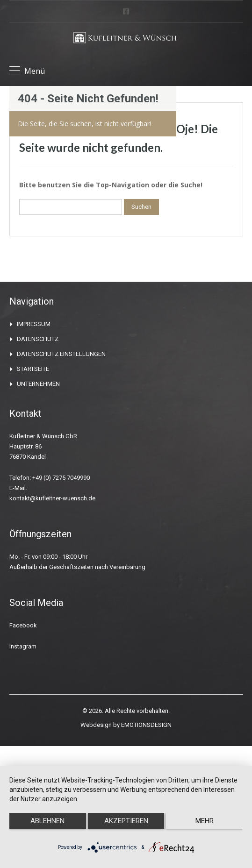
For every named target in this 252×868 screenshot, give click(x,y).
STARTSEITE (33, 369)
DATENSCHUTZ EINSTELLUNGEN (61, 354)
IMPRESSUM (34, 324)
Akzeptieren (126, 821)
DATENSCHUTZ (38, 339)
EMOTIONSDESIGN (146, 725)
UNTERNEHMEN (38, 384)
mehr (205, 821)
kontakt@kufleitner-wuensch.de (52, 498)
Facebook (23, 625)
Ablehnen (47, 821)
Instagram (23, 646)
